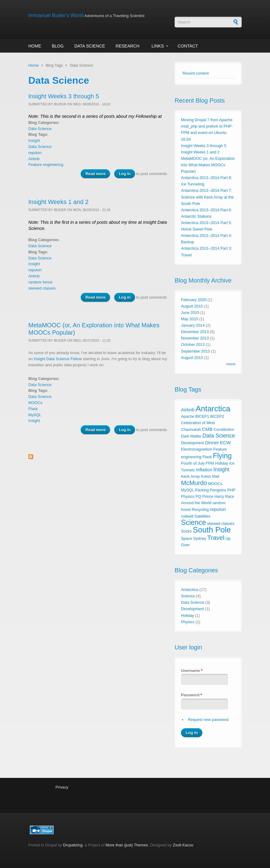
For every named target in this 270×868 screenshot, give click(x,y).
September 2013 (195, 351)
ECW (226, 443)
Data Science (90, 46)
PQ (199, 496)
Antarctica (213, 409)
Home (35, 46)
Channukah (191, 429)
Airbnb (34, 159)
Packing (202, 490)
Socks (186, 531)
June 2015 (190, 313)
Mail (216, 476)
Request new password (208, 720)
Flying (222, 456)
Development (192, 443)
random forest (40, 282)
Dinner (212, 443)
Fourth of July (193, 463)
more (231, 364)
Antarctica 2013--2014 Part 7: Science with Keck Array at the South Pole (207, 197)
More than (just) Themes (127, 845)
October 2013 (193, 344)
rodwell (187, 516)
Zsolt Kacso (183, 845)
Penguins (218, 490)
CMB (207, 429)
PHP (231, 490)
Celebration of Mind (198, 423)
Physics (188, 496)
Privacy (62, 787)
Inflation (204, 470)
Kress (206, 476)
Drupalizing (73, 845)
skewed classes (42, 288)
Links (158, 46)
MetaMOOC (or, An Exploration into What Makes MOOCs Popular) (208, 165)
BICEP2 (217, 416)
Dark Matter (191, 436)
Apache (188, 416)
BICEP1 (202, 416)
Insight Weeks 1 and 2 (59, 202)
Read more (98, 173)
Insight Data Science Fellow (58, 359)
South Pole (212, 530)
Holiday (222, 463)
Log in (125, 174)
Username (192, 671)
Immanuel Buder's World (56, 15)
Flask (33, 409)
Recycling (200, 510)
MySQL (35, 415)
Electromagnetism (197, 449)
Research (128, 46)
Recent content (196, 73)
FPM (210, 463)
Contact (188, 46)
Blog (58, 46)
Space (187, 538)
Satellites (202, 516)
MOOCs (35, 403)
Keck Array (190, 476)
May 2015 (190, 319)
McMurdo (194, 483)
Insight (34, 141)
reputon (35, 153)
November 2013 (195, 338)
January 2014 (193, 325)
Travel (216, 538)
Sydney (200, 538)
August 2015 (192, 306)
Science (194, 522)
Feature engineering (46, 165)
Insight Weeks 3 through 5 (64, 96)
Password (192, 695)
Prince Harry (213, 496)
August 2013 (192, 358)
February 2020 (194, 300)
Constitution (224, 429)
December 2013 (195, 332)
